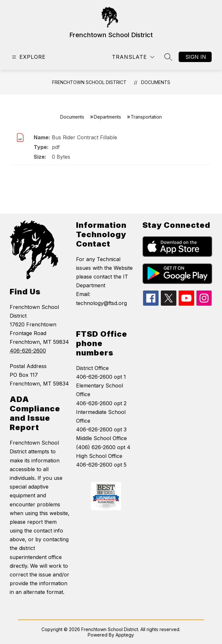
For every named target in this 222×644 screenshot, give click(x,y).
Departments (107, 117)
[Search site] (168, 57)
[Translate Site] (133, 57)
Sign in (196, 57)
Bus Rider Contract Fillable (84, 137)
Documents (156, 82)
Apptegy (125, 635)
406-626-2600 (28, 351)
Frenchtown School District (89, 82)
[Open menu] (28, 57)
